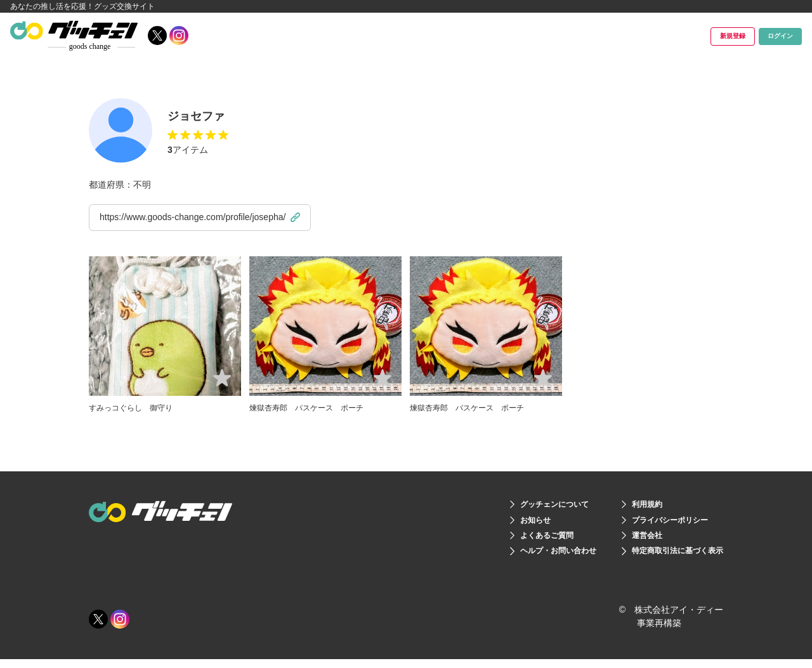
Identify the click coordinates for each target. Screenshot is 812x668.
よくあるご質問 (523, 540)
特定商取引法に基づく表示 (670, 558)
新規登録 (679, 36)
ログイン (764, 36)
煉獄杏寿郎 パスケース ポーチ (316, 407)
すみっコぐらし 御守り (138, 407)
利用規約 (634, 505)
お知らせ (510, 523)
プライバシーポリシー (661, 523)
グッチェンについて (532, 505)
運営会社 (634, 540)
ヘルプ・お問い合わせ (537, 558)
